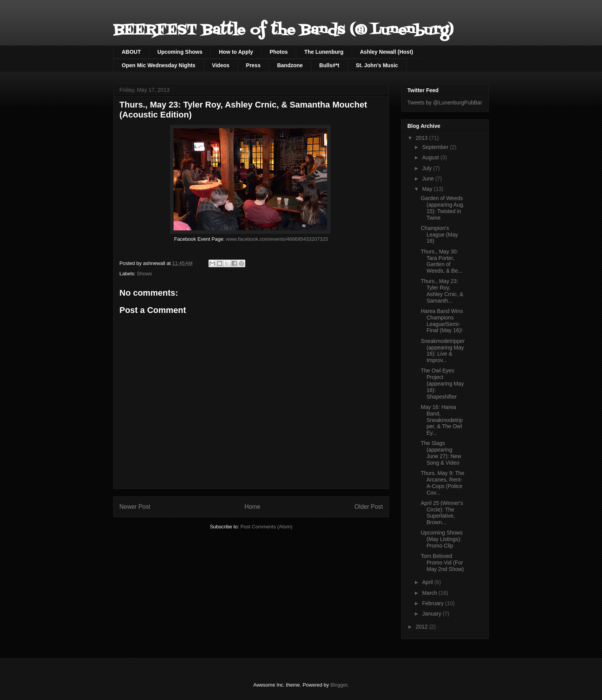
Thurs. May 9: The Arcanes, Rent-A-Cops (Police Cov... (442, 483)
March (430, 593)
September (436, 147)
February (433, 603)
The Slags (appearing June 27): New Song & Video (441, 453)
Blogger (339, 685)
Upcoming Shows (180, 52)
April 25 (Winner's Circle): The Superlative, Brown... (442, 513)
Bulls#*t (329, 65)
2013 (423, 138)
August (431, 157)
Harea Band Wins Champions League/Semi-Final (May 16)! (442, 321)
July (428, 168)
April (428, 582)
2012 (423, 627)
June (428, 179)
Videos (221, 65)
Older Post (369, 507)
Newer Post (135, 507)
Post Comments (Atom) (266, 527)
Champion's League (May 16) (439, 235)
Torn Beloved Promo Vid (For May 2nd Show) (442, 563)
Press (253, 65)
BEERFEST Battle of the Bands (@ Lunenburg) (283, 31)
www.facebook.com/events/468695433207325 (277, 239)
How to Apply (236, 52)
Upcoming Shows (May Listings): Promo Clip (442, 539)
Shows (145, 274)
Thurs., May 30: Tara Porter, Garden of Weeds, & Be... (442, 261)
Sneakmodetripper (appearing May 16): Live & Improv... (443, 351)
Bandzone (290, 65)
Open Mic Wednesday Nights (159, 65)
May (428, 189)
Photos (279, 52)
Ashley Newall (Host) (387, 52)
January (432, 614)
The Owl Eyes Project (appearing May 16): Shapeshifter (442, 383)
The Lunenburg (324, 52)
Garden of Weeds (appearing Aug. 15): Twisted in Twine (443, 208)
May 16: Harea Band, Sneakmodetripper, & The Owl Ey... (442, 420)
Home (253, 507)
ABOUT (131, 52)
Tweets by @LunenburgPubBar (445, 103)
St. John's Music (377, 65)
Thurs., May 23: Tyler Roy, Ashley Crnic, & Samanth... (442, 291)
